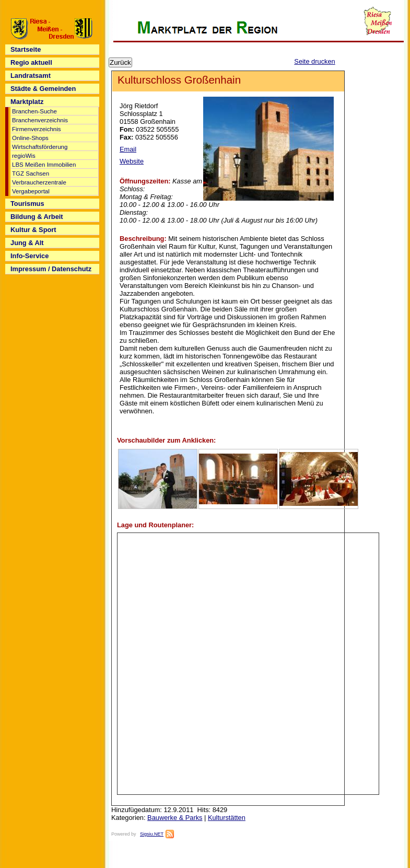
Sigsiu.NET (152, 834)
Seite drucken (314, 61)
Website (132, 161)
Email (128, 149)
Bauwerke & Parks (175, 818)
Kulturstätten (227, 818)
